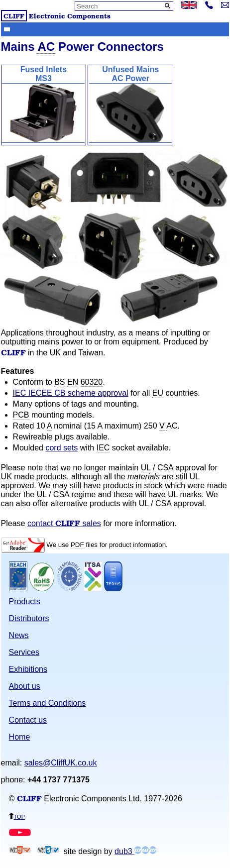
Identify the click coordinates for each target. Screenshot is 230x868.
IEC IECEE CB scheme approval (71, 393)
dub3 (135, 851)
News (19, 635)
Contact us (28, 720)
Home (20, 737)
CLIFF (14, 16)
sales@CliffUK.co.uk (61, 763)
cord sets (61, 448)
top (17, 816)
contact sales (64, 523)
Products (25, 601)
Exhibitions (28, 669)
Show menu (7, 29)
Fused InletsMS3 (43, 104)
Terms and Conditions (48, 703)
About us (25, 686)
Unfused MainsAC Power (130, 104)
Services (24, 652)
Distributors (29, 618)
